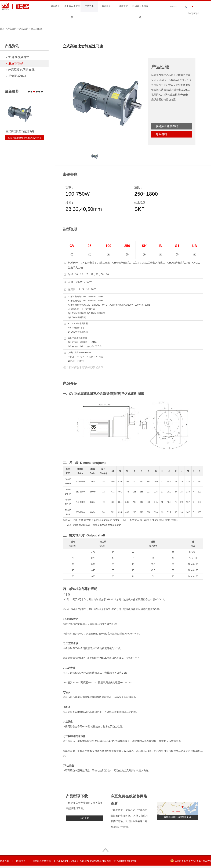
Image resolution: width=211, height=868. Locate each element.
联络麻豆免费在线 (140, 12)
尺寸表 (74, 463)
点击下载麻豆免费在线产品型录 (25, 138)
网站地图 (22, 861)
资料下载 (123, 6)
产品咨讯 (25, 29)
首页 (2, 29)
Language (193, 13)
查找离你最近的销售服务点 (177, 817)
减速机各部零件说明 (83, 589)
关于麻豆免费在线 (72, 12)
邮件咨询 (161, 134)
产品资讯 (89, 6)
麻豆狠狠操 (39, 29)
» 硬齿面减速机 (16, 76)
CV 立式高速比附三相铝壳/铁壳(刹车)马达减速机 (103, 394)
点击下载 (84, 818)
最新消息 (106, 6)
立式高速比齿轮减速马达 (20, 131)
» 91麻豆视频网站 (18, 57)
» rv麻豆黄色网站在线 (20, 70)
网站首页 (55, 6)
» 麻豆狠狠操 (14, 63)
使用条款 (5, 861)
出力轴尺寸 (77, 535)
